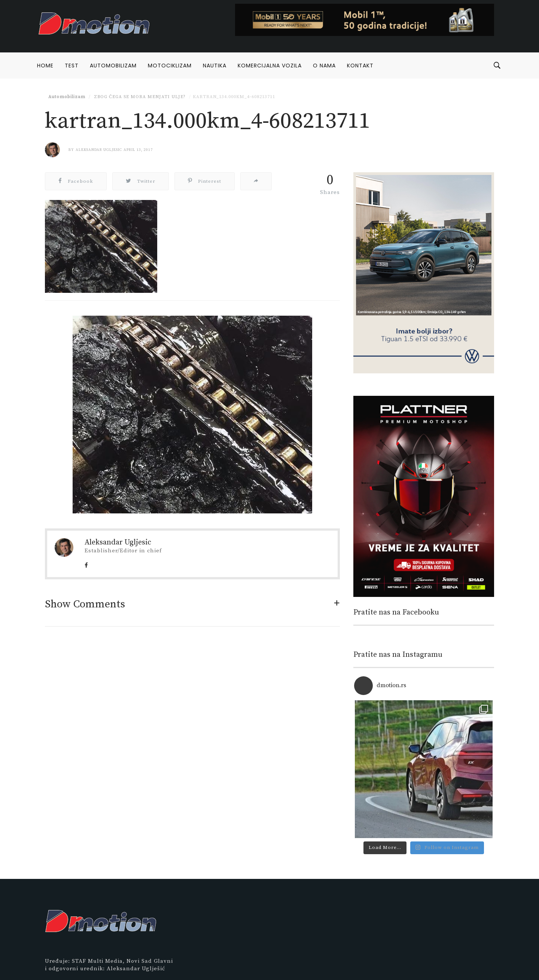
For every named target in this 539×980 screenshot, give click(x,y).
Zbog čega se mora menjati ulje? (139, 97)
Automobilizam (113, 66)
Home (45, 66)
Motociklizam (170, 66)
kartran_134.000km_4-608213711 (234, 97)
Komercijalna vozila (270, 66)
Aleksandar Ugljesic (99, 150)
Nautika (215, 66)
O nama (324, 66)
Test (72, 66)
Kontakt (360, 66)
